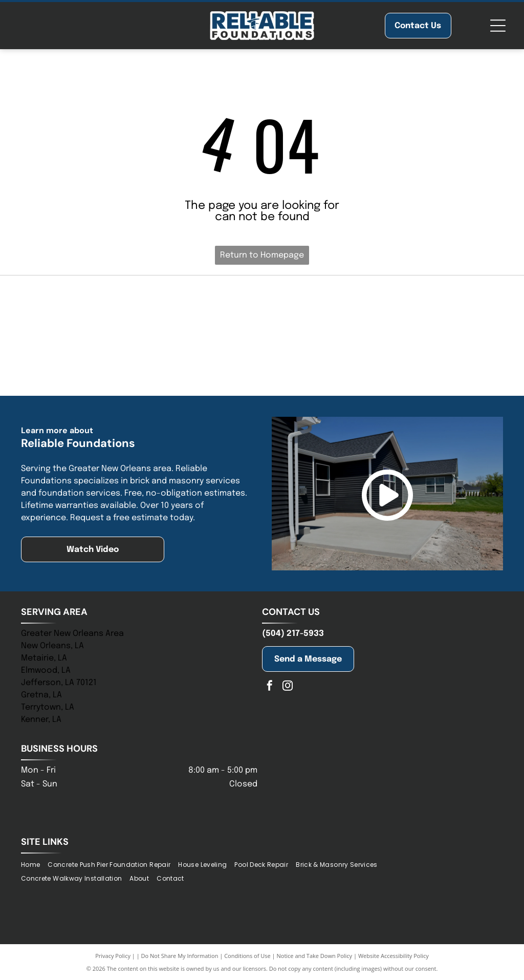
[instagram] (288, 687)
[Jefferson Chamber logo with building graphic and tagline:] (95, 363)
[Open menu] (498, 26)
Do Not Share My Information (180, 956)
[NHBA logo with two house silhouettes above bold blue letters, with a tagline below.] (262, 309)
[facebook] (270, 687)
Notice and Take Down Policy (315, 956)
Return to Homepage (262, 255)
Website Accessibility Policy (394, 956)
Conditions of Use (247, 956)
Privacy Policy (113, 956)
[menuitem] (34, 865)
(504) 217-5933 (293, 634)
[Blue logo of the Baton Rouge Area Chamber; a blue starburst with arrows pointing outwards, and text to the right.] (429, 363)
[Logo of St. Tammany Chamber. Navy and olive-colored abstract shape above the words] (429, 309)
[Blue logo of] (95, 309)
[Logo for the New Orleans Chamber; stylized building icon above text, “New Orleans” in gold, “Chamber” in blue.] (262, 363)
